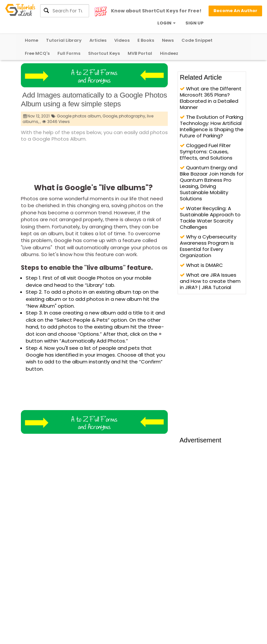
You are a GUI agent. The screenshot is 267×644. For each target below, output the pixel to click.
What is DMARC (201, 265)
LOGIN (166, 23)
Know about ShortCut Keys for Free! (156, 11)
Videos (122, 40)
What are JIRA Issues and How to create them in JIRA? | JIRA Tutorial (210, 281)
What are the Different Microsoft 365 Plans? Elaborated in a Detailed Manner (211, 98)
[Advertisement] (140, 161)
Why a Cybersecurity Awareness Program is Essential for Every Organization (208, 246)
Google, (110, 116)
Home (31, 40)
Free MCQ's (37, 53)
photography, (132, 116)
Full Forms (69, 53)
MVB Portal (140, 53)
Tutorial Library (64, 40)
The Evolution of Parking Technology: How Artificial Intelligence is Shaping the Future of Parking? (212, 126)
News (168, 40)
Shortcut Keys (104, 53)
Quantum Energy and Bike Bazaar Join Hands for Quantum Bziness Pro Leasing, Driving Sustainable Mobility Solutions (212, 183)
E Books (146, 40)
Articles (98, 40)
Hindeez (169, 53)
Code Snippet (197, 40)
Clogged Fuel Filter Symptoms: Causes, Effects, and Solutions (206, 152)
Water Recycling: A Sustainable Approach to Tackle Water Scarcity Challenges (210, 218)
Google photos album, (79, 116)
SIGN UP (195, 23)
